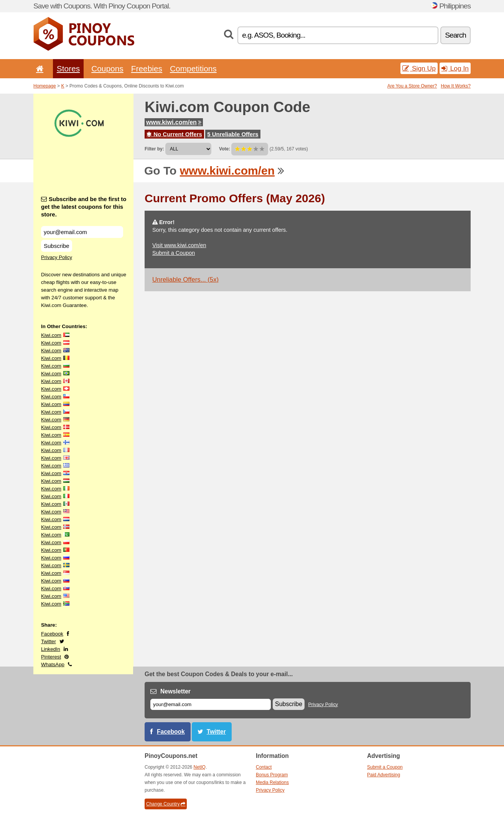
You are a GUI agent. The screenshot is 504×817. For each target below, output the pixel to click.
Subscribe (57, 246)
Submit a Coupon (174, 253)
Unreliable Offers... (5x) (185, 280)
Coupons (107, 68)
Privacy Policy (57, 257)
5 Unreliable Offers (233, 134)
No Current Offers (174, 134)
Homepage (45, 86)
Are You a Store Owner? (412, 86)
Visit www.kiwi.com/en (179, 245)
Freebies (147, 68)
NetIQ (200, 767)
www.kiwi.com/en (174, 122)
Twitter (49, 641)
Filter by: (154, 149)
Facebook (52, 634)
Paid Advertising (384, 775)
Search (455, 35)
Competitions (193, 68)
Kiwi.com (51, 335)
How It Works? (456, 86)
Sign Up (419, 68)
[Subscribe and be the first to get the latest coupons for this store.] (82, 232)
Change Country (166, 804)
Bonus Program (272, 775)
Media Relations (272, 782)
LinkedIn (51, 649)
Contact (264, 767)
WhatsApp (53, 664)
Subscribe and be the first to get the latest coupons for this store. (84, 207)
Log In (455, 68)
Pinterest (51, 657)
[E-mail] (211, 704)
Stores (68, 68)
